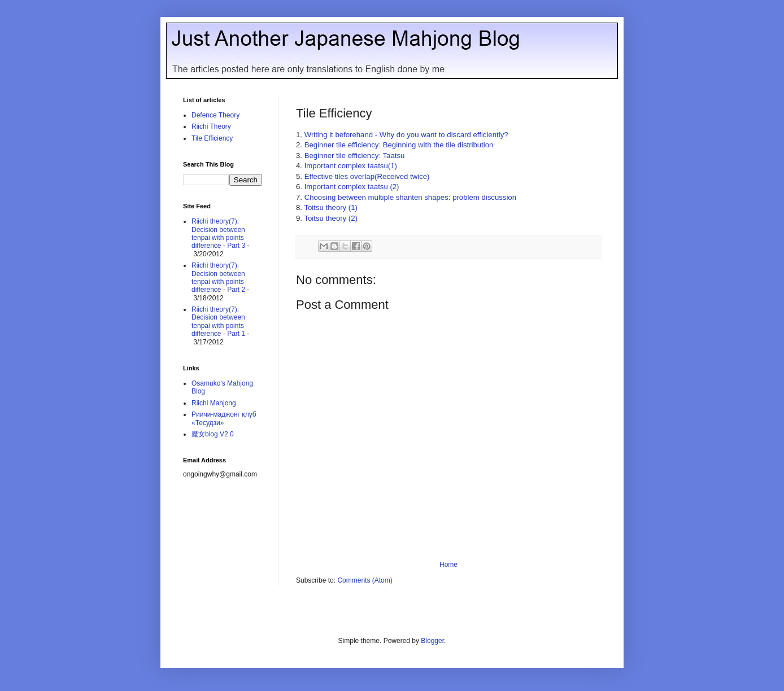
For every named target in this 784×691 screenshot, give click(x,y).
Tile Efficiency (212, 138)
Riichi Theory (211, 126)
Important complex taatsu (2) (352, 187)
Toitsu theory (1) (331, 207)
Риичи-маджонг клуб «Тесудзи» (224, 418)
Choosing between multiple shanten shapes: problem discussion (410, 197)
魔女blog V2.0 (213, 434)
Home (448, 565)
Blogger (432, 641)
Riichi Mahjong (214, 403)
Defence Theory (215, 115)
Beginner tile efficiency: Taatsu (355, 156)
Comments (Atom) (365, 580)
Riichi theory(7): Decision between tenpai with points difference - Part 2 (218, 277)
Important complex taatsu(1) (351, 166)
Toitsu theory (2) (331, 218)
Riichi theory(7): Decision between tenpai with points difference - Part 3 (218, 233)
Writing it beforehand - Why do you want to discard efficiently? (406, 135)
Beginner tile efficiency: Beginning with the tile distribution (399, 145)
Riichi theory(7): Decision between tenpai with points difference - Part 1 (218, 322)
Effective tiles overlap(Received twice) (367, 176)
